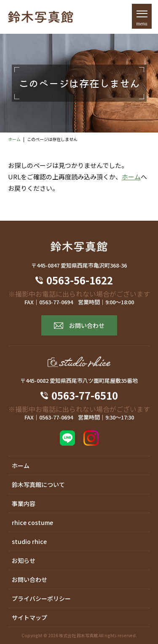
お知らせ (24, 560)
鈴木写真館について (38, 484)
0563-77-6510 (85, 395)
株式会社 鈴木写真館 (78, 635)
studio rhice (29, 541)
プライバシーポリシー (41, 598)
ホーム (14, 139)
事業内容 (24, 503)
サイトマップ (29, 617)
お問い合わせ (87, 325)
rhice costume (32, 522)
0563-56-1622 (85, 280)
